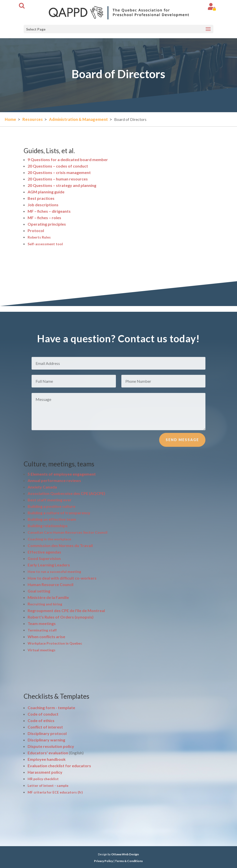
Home (10, 119)
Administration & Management (78, 119)
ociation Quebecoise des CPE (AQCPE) (66, 493)
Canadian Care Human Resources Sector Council (68, 532)
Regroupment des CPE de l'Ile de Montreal (66, 610)
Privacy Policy (103, 861)
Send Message (182, 447)
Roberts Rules (39, 237)
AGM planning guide (46, 192)
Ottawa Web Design (125, 854)
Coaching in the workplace (49, 539)
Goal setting (39, 591)
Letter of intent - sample (48, 785)
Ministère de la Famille (48, 597)
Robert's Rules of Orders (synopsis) (61, 617)
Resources (33, 119)
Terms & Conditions (129, 861)
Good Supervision (44, 558)
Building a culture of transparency (59, 513)
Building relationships (48, 526)
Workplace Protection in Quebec (55, 643)
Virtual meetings (42, 650)
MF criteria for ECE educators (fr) (55, 792)
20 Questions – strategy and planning (62, 185)
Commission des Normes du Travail (60, 545)
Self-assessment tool (45, 244)
